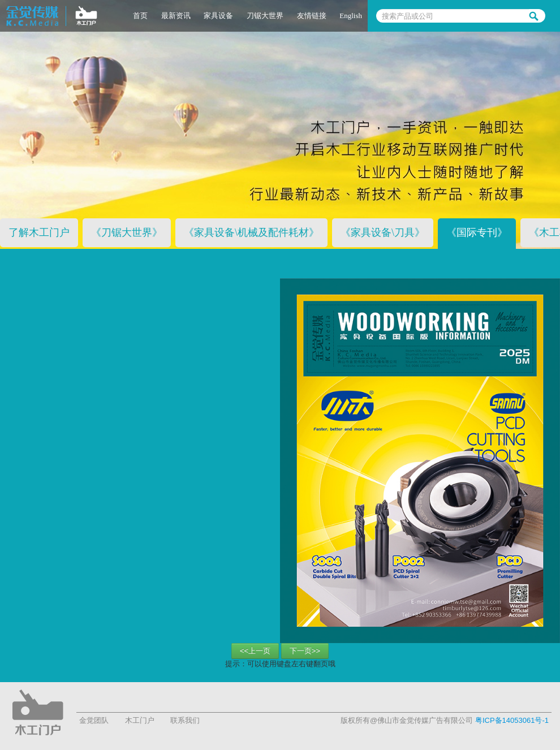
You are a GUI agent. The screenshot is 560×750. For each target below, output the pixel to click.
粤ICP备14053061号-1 (512, 720)
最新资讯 (176, 16)
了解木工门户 (39, 232)
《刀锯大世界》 (127, 232)
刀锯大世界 (265, 16)
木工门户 (140, 720)
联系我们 (185, 720)
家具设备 (218, 16)
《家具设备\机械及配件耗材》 (251, 232)
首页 (140, 16)
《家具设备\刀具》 (383, 232)
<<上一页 (255, 651)
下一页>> (305, 651)
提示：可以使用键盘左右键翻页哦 (280, 664)
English (351, 16)
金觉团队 (94, 720)
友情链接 (312, 16)
